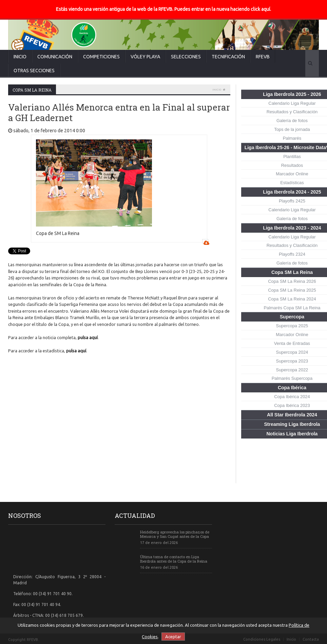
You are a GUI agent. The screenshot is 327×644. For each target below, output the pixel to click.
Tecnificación (228, 57)
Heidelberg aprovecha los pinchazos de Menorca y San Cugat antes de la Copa (175, 534)
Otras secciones (34, 71)
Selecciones (186, 57)
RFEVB (263, 57)
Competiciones (101, 57)
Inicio (20, 57)
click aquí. (261, 9)
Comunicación (55, 57)
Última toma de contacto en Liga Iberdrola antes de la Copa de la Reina (174, 559)
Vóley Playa (145, 57)
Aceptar (173, 637)
